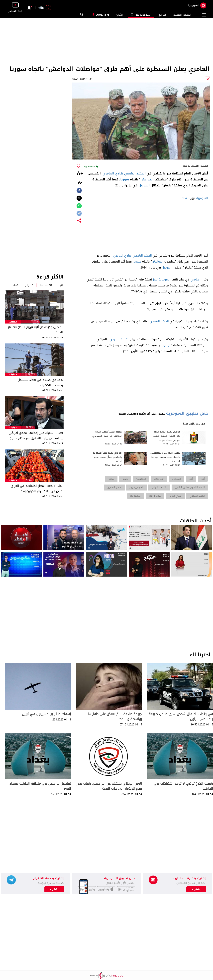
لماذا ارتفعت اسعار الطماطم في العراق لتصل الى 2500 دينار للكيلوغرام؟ (37, 489)
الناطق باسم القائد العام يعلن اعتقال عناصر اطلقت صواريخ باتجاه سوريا (167, 436)
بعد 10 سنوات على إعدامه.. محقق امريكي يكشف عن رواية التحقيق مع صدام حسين (36, 436)
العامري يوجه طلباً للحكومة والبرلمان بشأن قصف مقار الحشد (107, 457)
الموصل (144, 185)
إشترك (54, 889)
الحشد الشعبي (159, 321)
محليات (13, 322)
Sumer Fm (102, 15)
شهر (15, 285)
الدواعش (147, 179)
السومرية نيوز (141, 15)
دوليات (13, 428)
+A (80, 174)
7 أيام (29, 285)
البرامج (162, 15)
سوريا (125, 179)
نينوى (166, 345)
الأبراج (119, 15)
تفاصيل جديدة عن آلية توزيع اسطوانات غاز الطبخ (35, 330)
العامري (196, 279)
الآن (61, 285)
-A (80, 183)
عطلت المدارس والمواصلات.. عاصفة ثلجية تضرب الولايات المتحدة (165, 457)
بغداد (185, 198)
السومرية (202, 198)
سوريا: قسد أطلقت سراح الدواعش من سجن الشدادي (107, 434)
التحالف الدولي (119, 339)
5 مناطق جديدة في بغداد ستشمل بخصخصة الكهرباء (40, 382)
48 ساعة (46, 285)
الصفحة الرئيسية (182, 15)
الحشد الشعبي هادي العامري (124, 173)
